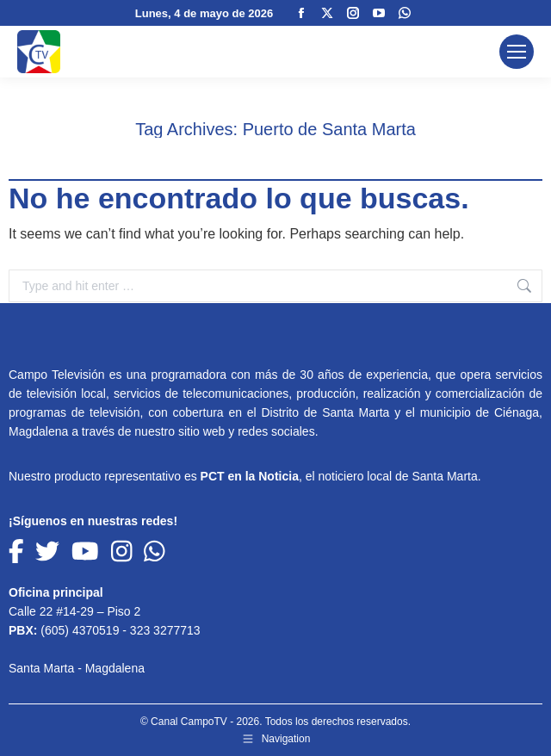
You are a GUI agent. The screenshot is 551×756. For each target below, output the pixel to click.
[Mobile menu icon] (517, 52)
